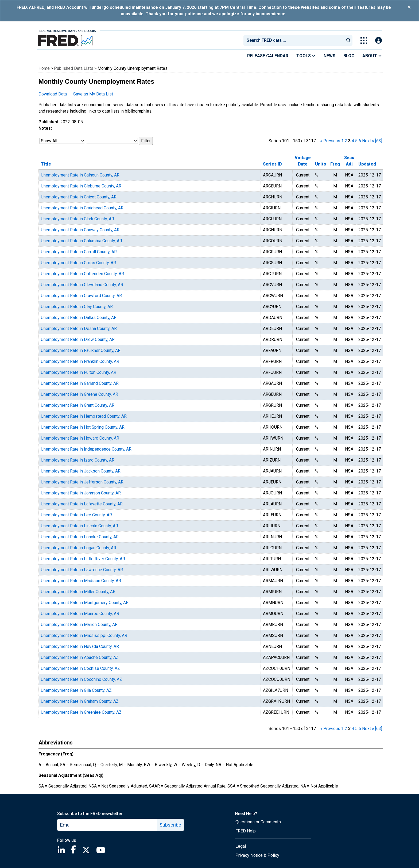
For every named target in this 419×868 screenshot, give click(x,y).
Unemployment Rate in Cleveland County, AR (82, 285)
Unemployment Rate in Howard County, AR (80, 438)
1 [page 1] (342, 141)
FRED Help (246, 831)
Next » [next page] (368, 141)
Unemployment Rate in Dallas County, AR (79, 318)
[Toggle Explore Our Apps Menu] (364, 41)
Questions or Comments (258, 822)
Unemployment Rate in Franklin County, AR (80, 361)
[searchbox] (295, 40)
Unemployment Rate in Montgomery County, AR (85, 603)
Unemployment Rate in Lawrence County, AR (82, 570)
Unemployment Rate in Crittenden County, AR (82, 274)
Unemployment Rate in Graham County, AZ (80, 701)
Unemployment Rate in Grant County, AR (78, 405)
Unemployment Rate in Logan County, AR (79, 548)
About (372, 56)
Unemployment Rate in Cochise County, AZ (80, 668)
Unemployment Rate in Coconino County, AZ (82, 679)
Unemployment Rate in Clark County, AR (77, 219)
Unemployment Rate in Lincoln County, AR (79, 526)
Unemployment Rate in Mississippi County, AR (84, 635)
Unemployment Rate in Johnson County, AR (81, 493)
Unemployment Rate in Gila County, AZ (76, 690)
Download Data (53, 94)
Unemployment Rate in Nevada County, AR (80, 646)
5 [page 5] (356, 141)
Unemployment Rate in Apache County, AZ (80, 657)
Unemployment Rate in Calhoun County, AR (80, 175)
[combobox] (293, 40)
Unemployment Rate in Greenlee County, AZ (81, 712)
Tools (306, 56)
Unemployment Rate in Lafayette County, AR (82, 504)
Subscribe (170, 825)
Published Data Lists (74, 68)
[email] (107, 825)
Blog (349, 56)
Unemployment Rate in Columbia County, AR (82, 241)
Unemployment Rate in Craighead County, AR (82, 208)
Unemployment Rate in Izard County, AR (78, 460)
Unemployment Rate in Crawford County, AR (81, 296)
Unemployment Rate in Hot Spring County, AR (83, 427)
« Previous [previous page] (330, 141)
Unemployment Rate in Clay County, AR (77, 307)
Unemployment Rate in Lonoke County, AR (80, 537)
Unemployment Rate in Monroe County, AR (80, 614)
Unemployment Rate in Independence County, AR (86, 449)
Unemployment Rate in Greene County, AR (79, 394)
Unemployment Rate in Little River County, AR (83, 559)
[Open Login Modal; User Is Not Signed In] (379, 41)
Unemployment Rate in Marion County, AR (79, 625)
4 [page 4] (353, 141)
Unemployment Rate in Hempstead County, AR (84, 416)
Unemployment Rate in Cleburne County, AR (81, 186)
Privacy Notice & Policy (257, 855)
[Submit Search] (348, 40)
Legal (241, 846)
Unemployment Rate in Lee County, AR (76, 515)
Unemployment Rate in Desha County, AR (79, 329)
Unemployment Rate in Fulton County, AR (79, 372)
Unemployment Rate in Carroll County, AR (79, 252)
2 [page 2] (346, 141)
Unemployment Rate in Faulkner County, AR (81, 350)
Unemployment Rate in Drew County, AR (78, 339)
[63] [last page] (379, 141)
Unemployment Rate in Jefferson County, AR (82, 482)
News (329, 56)
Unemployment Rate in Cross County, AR (78, 263)
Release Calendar (268, 56)
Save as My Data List (93, 94)
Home (44, 68)
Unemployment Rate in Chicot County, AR (79, 197)
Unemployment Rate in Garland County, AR (80, 383)
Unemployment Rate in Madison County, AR (81, 581)
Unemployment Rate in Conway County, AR (80, 230)
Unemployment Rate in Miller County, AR (78, 592)
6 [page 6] (360, 141)
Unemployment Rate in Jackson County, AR (81, 471)
